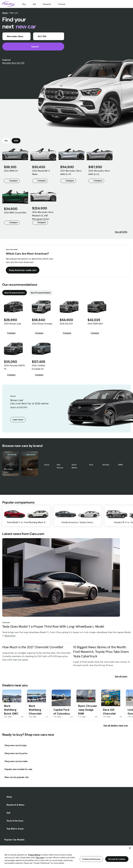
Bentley (106, 465)
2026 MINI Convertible (15, 212)
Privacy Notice (34, 855)
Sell (34, 4)
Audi (91, 465)
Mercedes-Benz (9, 471)
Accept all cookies (117, 859)
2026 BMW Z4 (11, 171)
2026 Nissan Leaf (12, 324)
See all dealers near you (116, 725)
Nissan (30, 469)
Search (33, 47)
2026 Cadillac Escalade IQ (39, 367)
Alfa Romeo (60, 466)
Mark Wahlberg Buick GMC (11, 710)
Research (47, 4)
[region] (66, 856)
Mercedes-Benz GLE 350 (13, 63)
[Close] (130, 848)
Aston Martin (74, 466)
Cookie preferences (91, 859)
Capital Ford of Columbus (62, 712)
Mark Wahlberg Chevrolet (35, 710)
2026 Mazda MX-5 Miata (41, 172)
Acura (47, 465)
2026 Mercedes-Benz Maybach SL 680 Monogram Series (43, 215)
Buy (24, 4)
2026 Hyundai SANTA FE (14, 367)
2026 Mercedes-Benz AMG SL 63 (99, 172)
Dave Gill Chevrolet (109, 712)
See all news (123, 676)
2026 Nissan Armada (42, 324)
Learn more (18, 420)
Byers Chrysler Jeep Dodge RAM (88, 710)
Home (5, 13)
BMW (120, 465)
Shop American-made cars (23, 270)
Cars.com (40, 858)
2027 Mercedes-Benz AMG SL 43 (71, 172)
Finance (62, 4)
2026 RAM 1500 (95, 324)
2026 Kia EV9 (66, 324)
